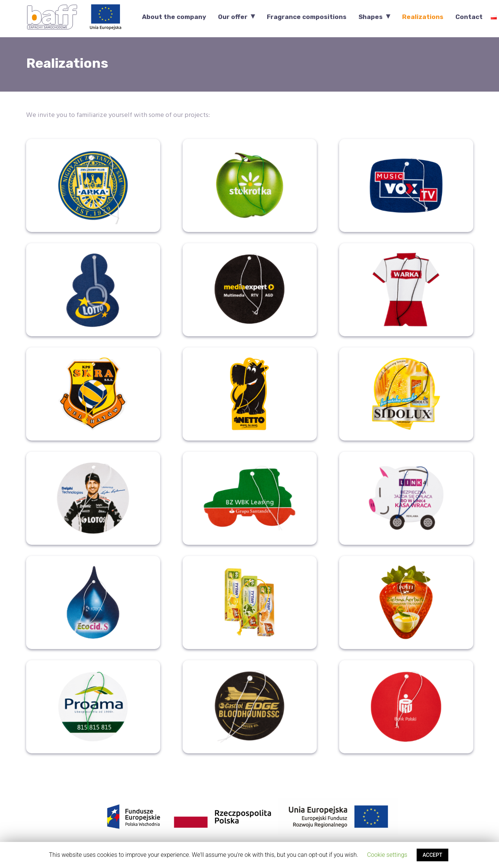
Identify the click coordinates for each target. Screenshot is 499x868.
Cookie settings (387, 855)
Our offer (233, 17)
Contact (469, 17)
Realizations (423, 17)
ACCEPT (432, 855)
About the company (174, 17)
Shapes (371, 17)
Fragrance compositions (307, 17)
